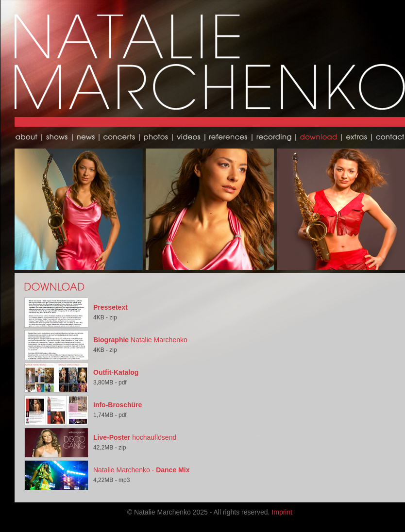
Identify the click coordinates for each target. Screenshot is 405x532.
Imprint (282, 512)
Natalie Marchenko (140, 340)
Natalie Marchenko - (141, 470)
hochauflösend (135, 437)
